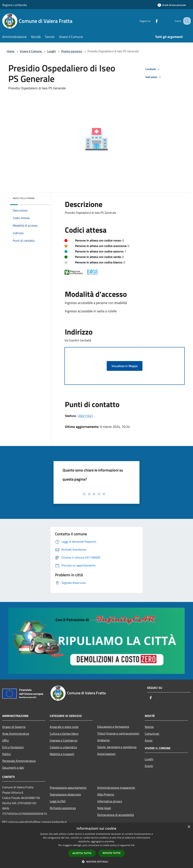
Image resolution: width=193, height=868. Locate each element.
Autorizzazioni (106, 754)
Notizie (149, 727)
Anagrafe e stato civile (64, 727)
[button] (96, 862)
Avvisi (149, 740)
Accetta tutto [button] (82, 853)
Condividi (153, 69)
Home (11, 51)
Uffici (6, 740)
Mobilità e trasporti (62, 754)
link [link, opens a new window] (133, 845)
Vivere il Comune (31, 51)
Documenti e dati (13, 768)
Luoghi (51, 51)
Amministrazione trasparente (116, 788)
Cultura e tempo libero (64, 734)
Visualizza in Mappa (125, 366)
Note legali (104, 808)
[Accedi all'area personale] (172, 5)
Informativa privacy (110, 801)
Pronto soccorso (72, 51)
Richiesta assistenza (63, 808)
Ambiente (103, 740)
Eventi (149, 766)
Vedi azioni (154, 77)
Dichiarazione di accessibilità (116, 815)
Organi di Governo (14, 727)
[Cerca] (186, 21)
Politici (7, 754)
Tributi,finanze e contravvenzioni (118, 733)
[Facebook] (153, 21)
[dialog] (96, 845)
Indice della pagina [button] (24, 198)
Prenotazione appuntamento (68, 788)
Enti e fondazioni (13, 747)
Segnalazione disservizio (65, 794)
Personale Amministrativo (19, 761)
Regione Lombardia (15, 5)
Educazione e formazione (113, 727)
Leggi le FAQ (58, 801)
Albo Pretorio (106, 794)
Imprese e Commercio (64, 740)
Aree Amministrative (16, 734)
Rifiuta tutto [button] (112, 853)
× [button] (189, 827)
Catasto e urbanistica (63, 747)
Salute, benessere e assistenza (117, 747)
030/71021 (86, 416)
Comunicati (152, 734)
